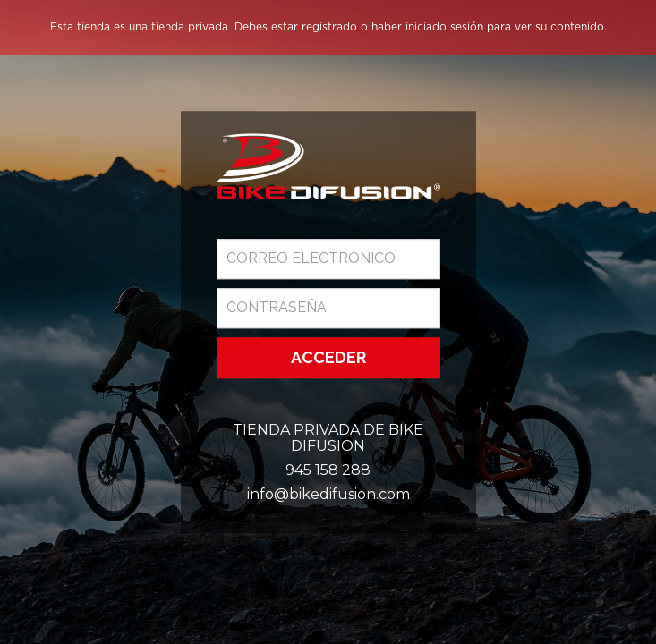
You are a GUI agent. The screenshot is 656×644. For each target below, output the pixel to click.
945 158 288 (328, 470)
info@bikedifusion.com (328, 494)
